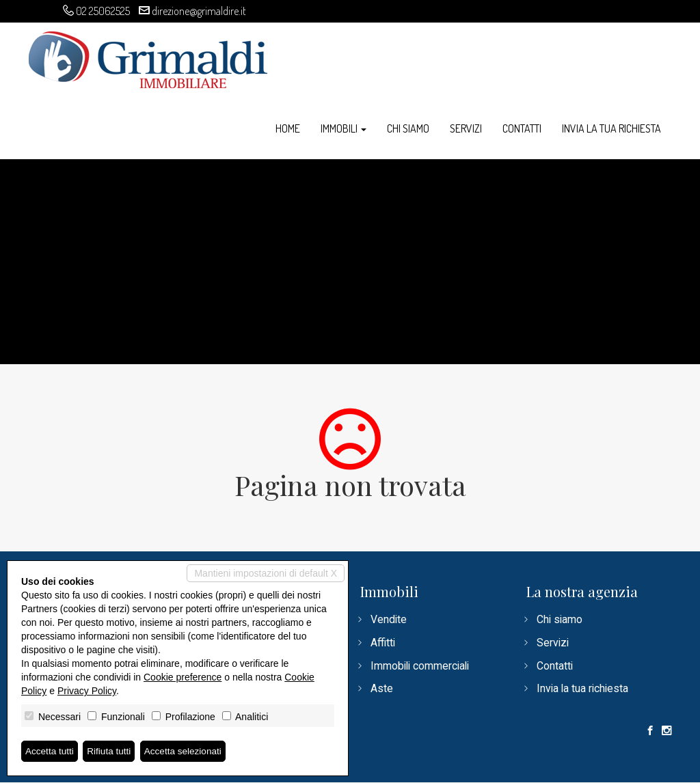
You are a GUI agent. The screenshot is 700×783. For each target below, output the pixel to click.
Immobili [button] (344, 128)
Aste (382, 689)
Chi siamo (408, 128)
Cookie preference (183, 677)
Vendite (389, 619)
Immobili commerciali (422, 666)
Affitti (383, 643)
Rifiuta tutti (111, 751)
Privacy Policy (87, 691)
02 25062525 (103, 11)
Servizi (466, 128)
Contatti (522, 128)
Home (288, 128)
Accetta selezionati (187, 751)
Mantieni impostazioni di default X (266, 573)
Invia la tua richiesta (611, 128)
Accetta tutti (50, 751)
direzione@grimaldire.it (199, 11)
